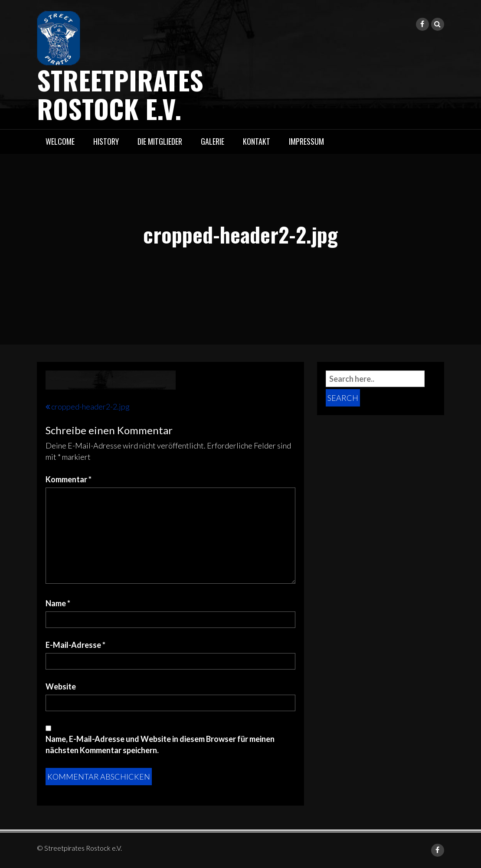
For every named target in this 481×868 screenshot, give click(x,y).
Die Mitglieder (160, 141)
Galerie (213, 141)
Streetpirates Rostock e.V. (120, 94)
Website (61, 686)
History (106, 141)
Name (58, 603)
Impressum (306, 141)
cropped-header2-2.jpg (90, 406)
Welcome (60, 141)
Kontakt (257, 141)
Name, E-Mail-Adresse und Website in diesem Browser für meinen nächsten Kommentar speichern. (160, 744)
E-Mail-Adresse (75, 645)
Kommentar (69, 479)
